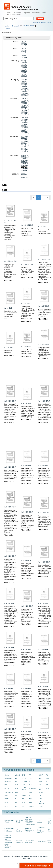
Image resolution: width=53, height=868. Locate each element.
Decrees (7, 781)
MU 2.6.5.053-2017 (44, 259)
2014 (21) (25, 162)
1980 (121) (25, 99)
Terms (44, 13)
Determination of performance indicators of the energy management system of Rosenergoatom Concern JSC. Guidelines (10, 232)
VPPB (48, 781)
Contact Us (33, 856)
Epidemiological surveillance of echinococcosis (26, 352)
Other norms (24, 788)
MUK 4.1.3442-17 (44, 465)
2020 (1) (24, 174)
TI (40, 795)
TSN (41, 806)
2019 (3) (24, 170)
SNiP (41, 775)
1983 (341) (25, 104)
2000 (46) (25, 136)
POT (23, 802)
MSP (17, 788)
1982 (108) (25, 102)
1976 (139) (25, 90)
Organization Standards (29, 842)
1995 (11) (25, 126)
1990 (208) (25, 117)
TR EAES (41, 802)
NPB (16, 802)
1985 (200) (25, 107)
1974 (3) (24, 86)
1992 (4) (24, 121)
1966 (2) (24, 71)
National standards (19, 842)
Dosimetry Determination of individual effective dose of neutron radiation (27, 271)
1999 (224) (25, 133)
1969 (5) (24, 76)
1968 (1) (24, 74)
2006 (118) (25, 146)
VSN (47, 788)
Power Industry (40, 821)
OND (24, 775)
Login (7, 26)
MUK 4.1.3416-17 (27, 404)
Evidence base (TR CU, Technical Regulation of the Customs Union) (8, 842)
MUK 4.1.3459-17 (44, 604)
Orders (24, 781)
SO (40, 781)
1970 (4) (24, 80)
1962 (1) (24, 64)
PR (30, 775)
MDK (6, 802)
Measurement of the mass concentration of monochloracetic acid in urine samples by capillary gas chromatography (26, 697)
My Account (15, 26)
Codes (7, 775)
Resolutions (33, 788)
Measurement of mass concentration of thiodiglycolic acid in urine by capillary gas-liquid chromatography (45, 657)
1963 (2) (24, 66)
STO (41, 792)
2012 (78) (25, 159)
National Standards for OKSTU (30, 830)
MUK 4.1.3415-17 (10, 401)
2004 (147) (25, 143)
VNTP (48, 778)
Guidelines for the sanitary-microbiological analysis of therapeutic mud (27, 232)
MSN (17, 784)
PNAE (24, 795)
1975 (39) (25, 88)
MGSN (17, 775)
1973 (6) (24, 85)
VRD (47, 784)
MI (16, 778)
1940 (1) (24, 48)
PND (23, 798)
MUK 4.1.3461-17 (10, 648)
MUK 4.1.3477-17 (27, 688)
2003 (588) (25, 141)
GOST (7, 788)
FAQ (13, 856)
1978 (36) (25, 93)
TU (47, 775)
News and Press (22, 856)
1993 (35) (25, 123)
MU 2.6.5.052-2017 (27, 264)
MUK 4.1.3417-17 (44, 401)
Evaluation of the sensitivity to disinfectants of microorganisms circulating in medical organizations (45, 352)
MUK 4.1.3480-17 (10, 729)
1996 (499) (25, 128)
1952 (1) (24, 55)
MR (16, 781)
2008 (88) (25, 150)
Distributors (36, 13)
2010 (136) (25, 155)
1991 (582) (25, 119)
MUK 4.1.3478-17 (44, 687)
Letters (7, 798)
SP (40, 784)
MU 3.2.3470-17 (26, 347)
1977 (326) (25, 92)
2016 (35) (25, 165)
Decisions (8, 778)
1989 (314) (25, 114)
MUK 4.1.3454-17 (27, 560)
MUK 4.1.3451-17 (44, 513)
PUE (30, 778)
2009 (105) (25, 152)
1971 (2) (24, 81)
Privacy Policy (43, 856)
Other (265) (25, 178)
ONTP (24, 778)
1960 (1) (24, 61)
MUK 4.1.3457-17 (10, 604)
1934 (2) (24, 45)
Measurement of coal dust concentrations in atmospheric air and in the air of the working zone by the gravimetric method (28, 659)
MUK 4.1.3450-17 (27, 512)
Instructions (9, 792)
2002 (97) (25, 140)
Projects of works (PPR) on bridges (41, 830)
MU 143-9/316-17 (27, 225)
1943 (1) (24, 52)
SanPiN (32, 806)
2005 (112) (25, 145)
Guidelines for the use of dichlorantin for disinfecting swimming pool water (10, 314)
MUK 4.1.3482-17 (44, 732)
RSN (31, 798)
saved (8, 29)
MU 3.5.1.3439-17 (44, 344)
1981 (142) (25, 100)
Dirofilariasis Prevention (8, 352)
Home (9, 13)
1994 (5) (24, 124)
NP (16, 806)
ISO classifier (19, 830)
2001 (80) (25, 138)
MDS (6, 806)
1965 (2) (24, 69)
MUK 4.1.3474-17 (44, 649)
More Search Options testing (42, 22)
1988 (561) (25, 112)
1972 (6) (24, 83)
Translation (17, 13)
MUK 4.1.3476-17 (10, 688)
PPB (23, 806)
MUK (17, 792)
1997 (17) (25, 129)
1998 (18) (25, 131)
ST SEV (41, 788)
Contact (18, 14)
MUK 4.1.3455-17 (44, 562)
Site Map (26, 858)
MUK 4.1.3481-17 (27, 732)
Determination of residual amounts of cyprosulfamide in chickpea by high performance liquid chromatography (11, 474)
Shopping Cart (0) (28, 26)
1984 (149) (25, 105)
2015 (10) (25, 164)
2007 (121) (25, 148)
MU (16, 795)
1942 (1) (24, 50)
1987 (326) (25, 110)
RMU (31, 792)
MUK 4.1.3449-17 (10, 507)
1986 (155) (25, 109)
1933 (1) (24, 43)
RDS (31, 784)
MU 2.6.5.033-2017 (11, 261)
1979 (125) (25, 95)
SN (40, 778)
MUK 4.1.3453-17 (10, 556)
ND (16, 798)
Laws (6, 795)
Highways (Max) (19, 821)
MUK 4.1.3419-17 (10, 467)
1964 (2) (24, 68)
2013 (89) (25, 160)
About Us (10, 14)
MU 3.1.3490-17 (43, 306)
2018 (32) (25, 169)
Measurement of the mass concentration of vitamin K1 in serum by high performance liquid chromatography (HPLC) (45, 741)
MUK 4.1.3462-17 (27, 650)
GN (6, 784)
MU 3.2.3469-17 (9, 348)
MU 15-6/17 (42, 227)
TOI (41, 798)
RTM (31, 802)
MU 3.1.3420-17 (26, 304)
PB (23, 792)
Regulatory (27, 13)
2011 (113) (25, 157)
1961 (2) (24, 63)
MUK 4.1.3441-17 (27, 465)
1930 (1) (24, 41)
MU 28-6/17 (8, 308)
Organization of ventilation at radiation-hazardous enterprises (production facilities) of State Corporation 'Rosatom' (10, 271)
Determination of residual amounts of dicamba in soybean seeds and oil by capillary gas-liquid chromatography (45, 569)
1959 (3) (24, 57)
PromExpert (41, 842)
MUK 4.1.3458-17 (27, 606)
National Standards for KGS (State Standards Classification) (30, 821)
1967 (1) (24, 73)
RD (30, 781)
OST (23, 784)
